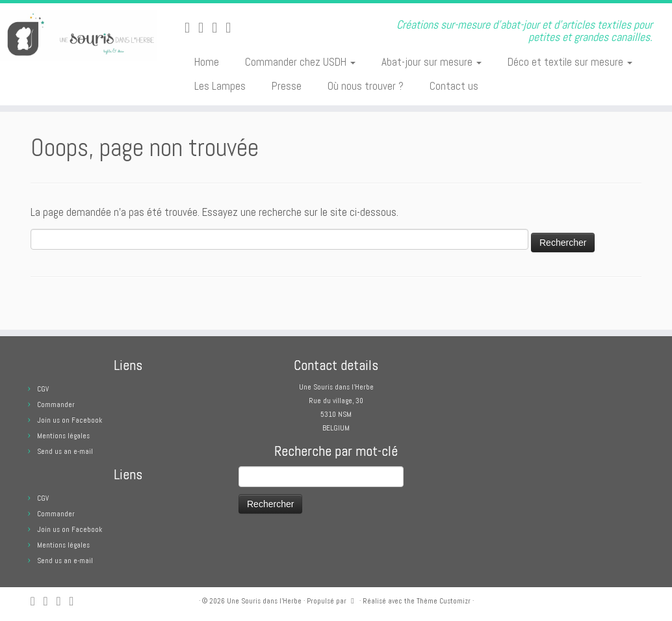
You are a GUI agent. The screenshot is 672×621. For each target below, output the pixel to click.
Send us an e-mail (65, 451)
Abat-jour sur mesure (432, 62)
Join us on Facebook (70, 420)
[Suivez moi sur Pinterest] (232, 28)
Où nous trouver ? (366, 86)
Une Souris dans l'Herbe (264, 601)
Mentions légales (63, 436)
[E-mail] (205, 28)
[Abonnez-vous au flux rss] (191, 28)
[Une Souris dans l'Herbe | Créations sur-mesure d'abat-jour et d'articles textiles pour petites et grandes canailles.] (79, 35)
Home (207, 62)
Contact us (454, 86)
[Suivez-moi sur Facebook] (219, 28)
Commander (56, 404)
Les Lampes (220, 86)
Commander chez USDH (300, 62)
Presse (287, 86)
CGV (43, 389)
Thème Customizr (444, 601)
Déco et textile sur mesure (570, 62)
